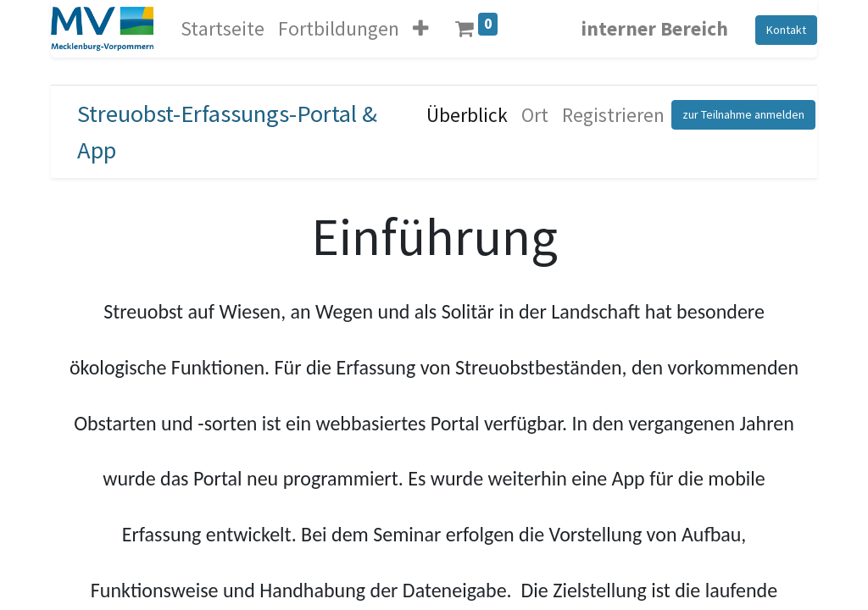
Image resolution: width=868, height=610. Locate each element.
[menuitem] (467, 115)
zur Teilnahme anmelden (743, 114)
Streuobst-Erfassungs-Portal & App (227, 132)
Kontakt (786, 30)
